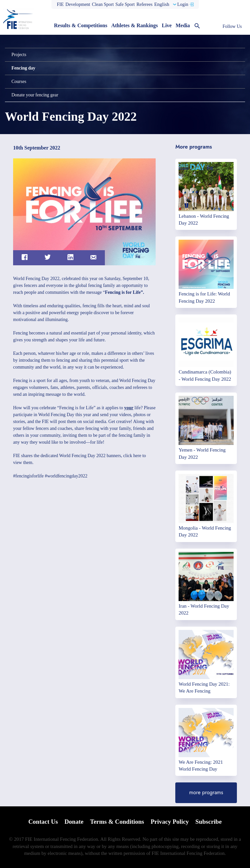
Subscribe (208, 822)
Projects (19, 55)
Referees (144, 4)
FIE (60, 4)
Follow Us (232, 26)
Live (167, 25)
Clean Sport (103, 4)
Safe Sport (125, 4)
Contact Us (43, 822)
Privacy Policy (170, 822)
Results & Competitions (81, 25)
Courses (19, 81)
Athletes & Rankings (134, 25)
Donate (74, 822)
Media (183, 25)
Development (78, 4)
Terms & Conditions (117, 822)
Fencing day (23, 68)
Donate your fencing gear (35, 95)
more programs (206, 792)
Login (183, 4)
